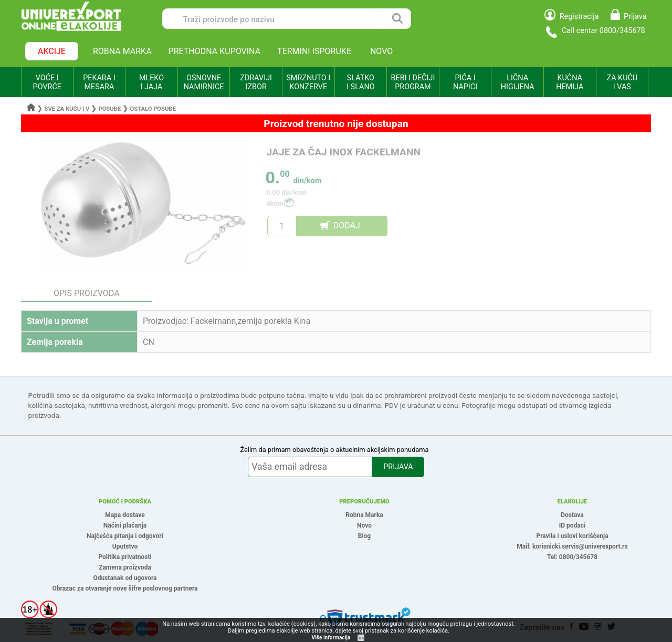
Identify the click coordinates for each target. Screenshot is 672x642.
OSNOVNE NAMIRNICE (204, 82)
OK (361, 638)
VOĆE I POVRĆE (47, 82)
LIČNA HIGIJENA (518, 82)
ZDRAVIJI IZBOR (256, 82)
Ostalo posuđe (153, 109)
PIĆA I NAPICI (465, 82)
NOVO (381, 51)
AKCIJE (52, 51)
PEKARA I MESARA (99, 82)
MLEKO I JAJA (151, 82)
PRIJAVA (398, 467)
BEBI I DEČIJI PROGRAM (413, 82)
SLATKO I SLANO (360, 82)
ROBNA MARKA (122, 51)
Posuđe (109, 109)
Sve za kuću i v (67, 109)
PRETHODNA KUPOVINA (215, 51)
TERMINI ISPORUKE (314, 51)
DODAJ (347, 225)
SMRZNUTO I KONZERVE (308, 82)
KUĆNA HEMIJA (570, 82)
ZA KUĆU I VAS (622, 82)
